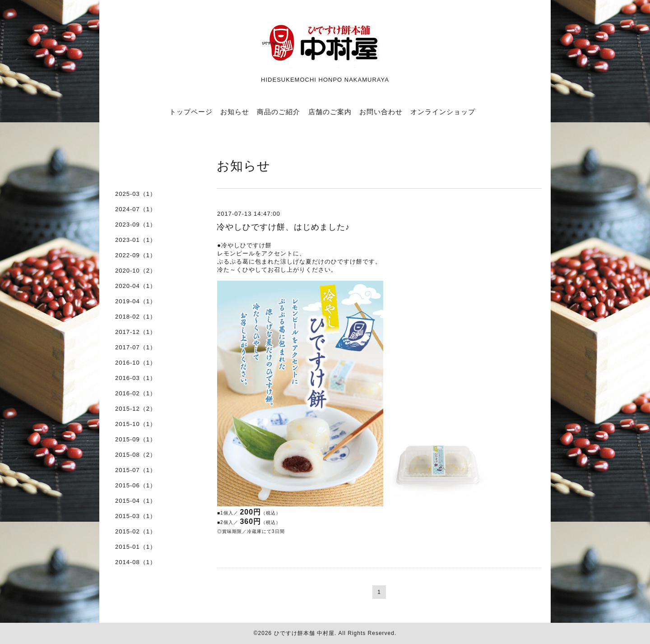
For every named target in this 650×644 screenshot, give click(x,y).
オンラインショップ (443, 112)
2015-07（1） (136, 470)
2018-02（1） (136, 317)
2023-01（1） (136, 240)
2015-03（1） (136, 516)
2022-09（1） (136, 255)
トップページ (191, 112)
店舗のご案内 (330, 112)
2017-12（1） (136, 332)
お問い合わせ (381, 112)
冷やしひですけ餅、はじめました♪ (283, 227)
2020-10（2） (136, 271)
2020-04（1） (136, 286)
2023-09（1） (136, 225)
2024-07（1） (136, 209)
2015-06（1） (136, 485)
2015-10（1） (136, 424)
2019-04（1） (136, 301)
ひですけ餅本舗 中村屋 (304, 633)
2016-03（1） (136, 378)
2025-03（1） (136, 194)
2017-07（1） (136, 347)
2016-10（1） (136, 363)
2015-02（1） (136, 531)
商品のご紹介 (279, 112)
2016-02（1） (136, 393)
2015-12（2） (136, 409)
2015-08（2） (136, 455)
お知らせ (235, 112)
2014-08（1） (136, 562)
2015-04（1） (136, 501)
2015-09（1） (136, 439)
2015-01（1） (136, 547)
